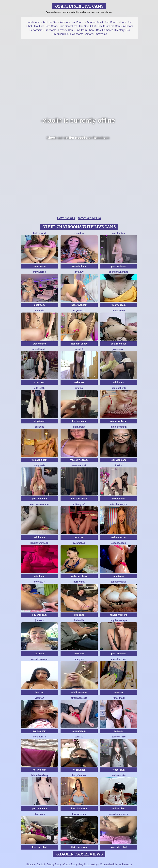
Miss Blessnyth (118, 504)
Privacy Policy (54, 864)
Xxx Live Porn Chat (45, 26)
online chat (119, 808)
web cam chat (119, 537)
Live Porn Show (85, 30)
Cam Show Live (68, 26)
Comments (66, 218)
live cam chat (39, 847)
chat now (39, 382)
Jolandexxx (119, 349)
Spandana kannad (119, 272)
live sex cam (79, 421)
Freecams (50, 30)
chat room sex (119, 344)
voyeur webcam (118, 421)
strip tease (39, 421)
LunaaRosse (119, 311)
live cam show (79, 499)
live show (79, 654)
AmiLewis (39, 311)
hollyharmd (39, 233)
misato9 (79, 349)
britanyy (79, 272)
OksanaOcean (119, 543)
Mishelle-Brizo (39, 349)
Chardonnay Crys (119, 814)
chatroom (39, 305)
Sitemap (30, 864)
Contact (41, 864)
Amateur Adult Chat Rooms (102, 22)
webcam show (79, 576)
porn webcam (119, 266)
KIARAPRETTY (79, 427)
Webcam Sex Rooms (72, 22)
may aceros (39, 272)
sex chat (39, 654)
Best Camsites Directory (110, 30)
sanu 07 (79, 737)
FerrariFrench (79, 814)
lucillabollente (118, 388)
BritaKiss (39, 427)
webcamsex (39, 344)
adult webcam (79, 692)
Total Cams (34, 22)
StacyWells (39, 465)
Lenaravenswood (39, 543)
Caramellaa (79, 543)
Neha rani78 (39, 737)
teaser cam (118, 770)
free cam (39, 692)
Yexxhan (39, 698)
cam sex (118, 692)
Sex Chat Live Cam (109, 26)
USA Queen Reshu (39, 504)
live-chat (79, 615)
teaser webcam (79, 305)
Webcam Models (108, 864)
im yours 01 (79, 311)
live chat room (79, 808)
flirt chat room (79, 847)
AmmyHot (79, 659)
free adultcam (79, 266)
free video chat (119, 847)
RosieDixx (79, 233)
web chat (79, 382)
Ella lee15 (39, 388)
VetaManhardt (79, 465)
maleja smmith (118, 427)
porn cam (79, 537)
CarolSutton (119, 233)
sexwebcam (119, 499)
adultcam (39, 576)
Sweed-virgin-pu (39, 659)
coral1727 (39, 582)
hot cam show (79, 344)
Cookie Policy (70, 864)
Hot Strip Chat (87, 26)
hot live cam (39, 770)
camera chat (39, 266)
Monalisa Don (119, 659)
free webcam (119, 305)
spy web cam (118, 460)
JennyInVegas (119, 582)
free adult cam (39, 460)
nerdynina (79, 582)
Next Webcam (89, 218)
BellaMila (79, 620)
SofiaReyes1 (79, 504)
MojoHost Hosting (88, 864)
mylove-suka (119, 775)
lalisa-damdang (39, 775)
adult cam (118, 382)
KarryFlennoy (79, 775)
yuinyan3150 (119, 737)
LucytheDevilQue (119, 620)
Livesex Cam (66, 30)
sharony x (39, 814)
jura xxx (79, 388)
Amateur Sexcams (96, 34)
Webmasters (125, 864)
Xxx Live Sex (50, 22)
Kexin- (119, 465)
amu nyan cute (79, 698)
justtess (39, 620)
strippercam (79, 731)
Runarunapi (118, 698)
